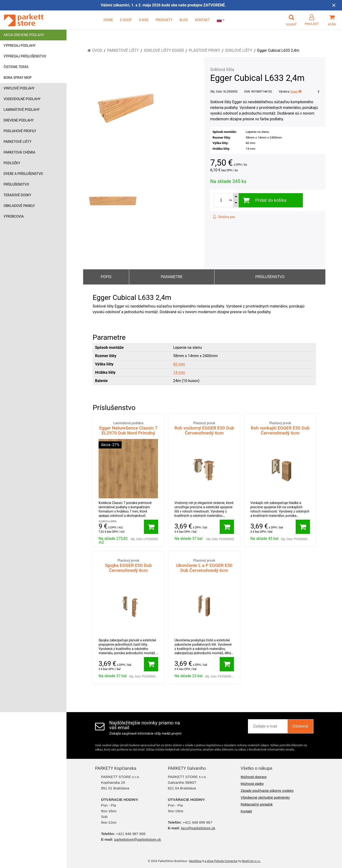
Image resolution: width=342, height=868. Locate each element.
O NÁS (144, 20)
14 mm (179, 372)
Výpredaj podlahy (20, 46)
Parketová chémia (19, 152)
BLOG (184, 20)
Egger (296, 92)
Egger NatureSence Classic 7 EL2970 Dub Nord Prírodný (128, 428)
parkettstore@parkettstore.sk (138, 839)
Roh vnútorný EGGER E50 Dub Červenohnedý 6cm (204, 428)
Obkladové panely (19, 206)
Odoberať (300, 726)
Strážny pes (224, 217)
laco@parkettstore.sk (198, 828)
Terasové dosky (17, 195)
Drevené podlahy (19, 120)
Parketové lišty (17, 142)
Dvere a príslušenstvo (23, 174)
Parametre (172, 277)
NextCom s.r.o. (251, 861)
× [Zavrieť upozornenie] (334, 5)
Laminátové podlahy (22, 110)
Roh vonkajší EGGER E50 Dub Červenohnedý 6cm (280, 428)
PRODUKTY (164, 20)
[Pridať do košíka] (151, 527)
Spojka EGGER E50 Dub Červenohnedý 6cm (128, 566)
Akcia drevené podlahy (24, 35)
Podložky (12, 163)
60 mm (179, 364)
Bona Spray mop (18, 78)
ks (231, 200)
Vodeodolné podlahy (22, 99)
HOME (108, 20)
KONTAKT (202, 20)
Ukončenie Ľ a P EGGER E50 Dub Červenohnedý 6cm (204, 566)
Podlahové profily (20, 131)
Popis (106, 277)
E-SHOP (126, 20)
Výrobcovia (14, 216)
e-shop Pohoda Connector (221, 861)
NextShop (195, 861)
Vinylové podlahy (19, 88)
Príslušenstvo (16, 184)
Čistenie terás (16, 67)
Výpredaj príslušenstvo (25, 56)
